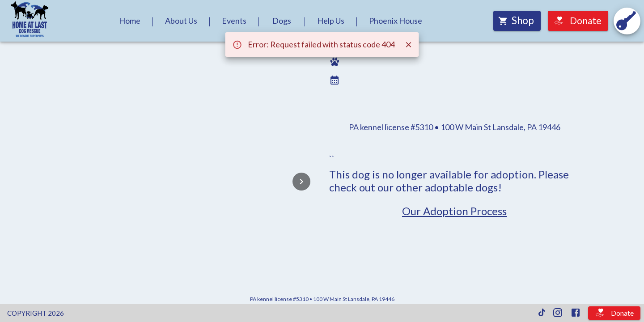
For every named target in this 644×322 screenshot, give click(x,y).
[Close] (409, 45)
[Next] (301, 182)
